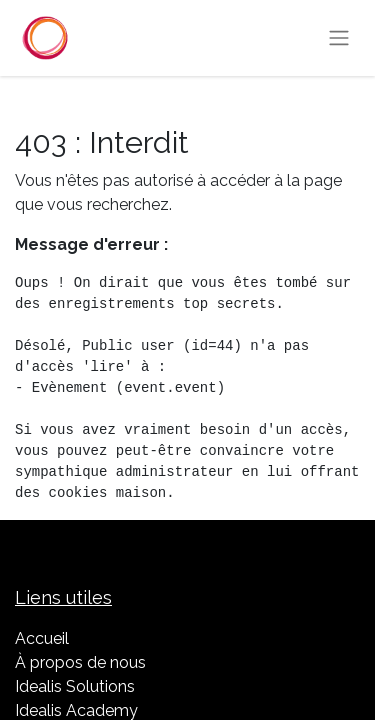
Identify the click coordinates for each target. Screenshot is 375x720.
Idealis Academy (76, 710)
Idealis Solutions (75, 686)
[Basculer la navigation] (339, 38)
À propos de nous (80, 662)
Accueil (42, 638)
